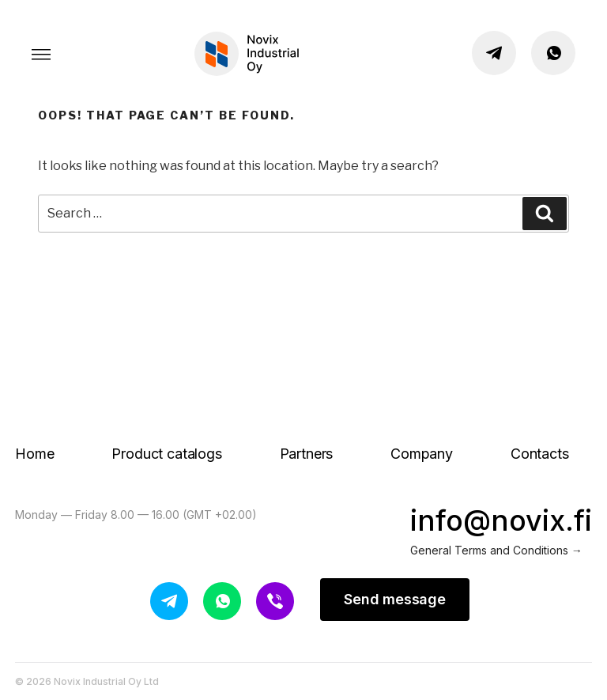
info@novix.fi (501, 520)
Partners (307, 454)
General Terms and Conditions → (496, 550)
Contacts (540, 454)
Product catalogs (166, 454)
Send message (395, 599)
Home (34, 454)
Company (422, 454)
